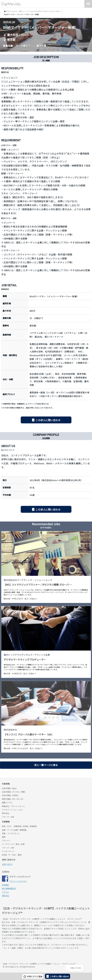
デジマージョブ (19, 956)
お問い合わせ (7, 864)
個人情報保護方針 (9, 888)
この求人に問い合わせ (48, 420)
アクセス (5, 892)
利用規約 (5, 885)
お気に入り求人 (74, 968)
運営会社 (5, 896)
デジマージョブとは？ (18, 881)
